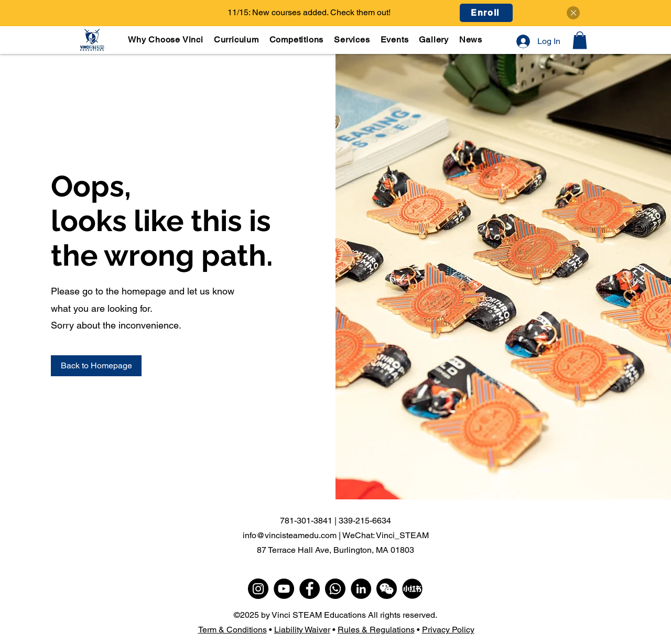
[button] (237, 40)
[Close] (573, 13)
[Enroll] (486, 13)
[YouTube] (284, 589)
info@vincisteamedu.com (290, 535)
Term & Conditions (232, 630)
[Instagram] (258, 589)
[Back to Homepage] (96, 366)
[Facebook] (310, 589)
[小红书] (412, 589)
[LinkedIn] (361, 589)
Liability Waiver (302, 630)
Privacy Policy (448, 630)
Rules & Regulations (376, 630)
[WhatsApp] (335, 589)
